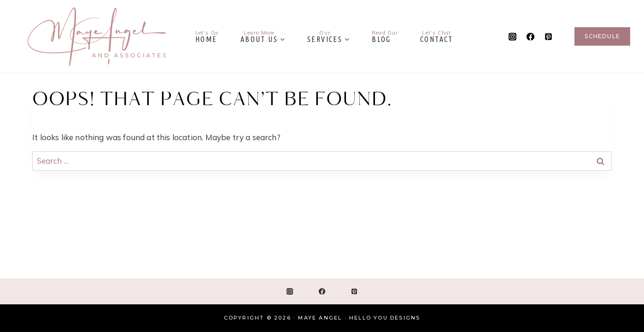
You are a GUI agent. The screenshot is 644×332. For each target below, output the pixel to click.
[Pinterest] (548, 36)
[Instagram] (512, 36)
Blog (385, 36)
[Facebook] (530, 36)
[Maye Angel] (97, 36)
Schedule (602, 36)
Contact (437, 36)
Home (207, 36)
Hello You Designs (385, 318)
